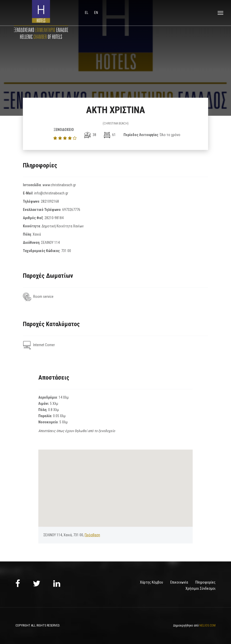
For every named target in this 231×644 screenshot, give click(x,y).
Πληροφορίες (205, 582)
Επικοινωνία (179, 582)
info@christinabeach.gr (51, 193)
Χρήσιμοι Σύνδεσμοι (201, 588)
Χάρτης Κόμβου (152, 582)
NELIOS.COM (207, 625)
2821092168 (50, 201)
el (87, 13)
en (96, 13)
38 (90, 135)
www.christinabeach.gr (59, 185)
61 (110, 135)
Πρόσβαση (92, 535)
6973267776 (71, 210)
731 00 (66, 251)
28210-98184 (54, 218)
